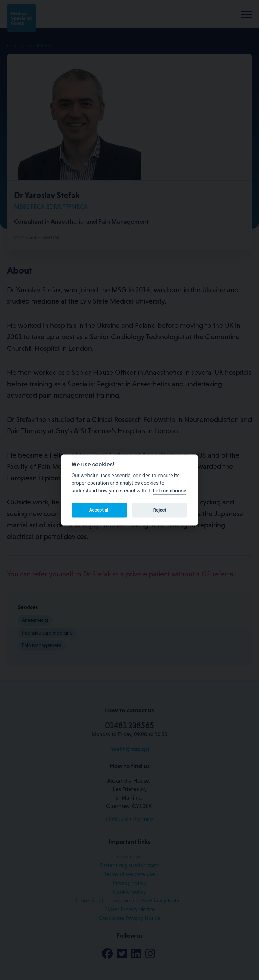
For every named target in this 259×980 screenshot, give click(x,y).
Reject (160, 510)
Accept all (99, 510)
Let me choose (170, 491)
